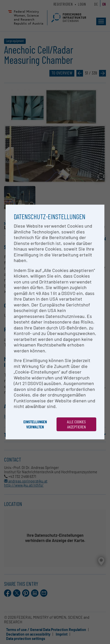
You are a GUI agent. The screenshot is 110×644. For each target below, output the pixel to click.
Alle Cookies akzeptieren (76, 424)
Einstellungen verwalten (35, 424)
